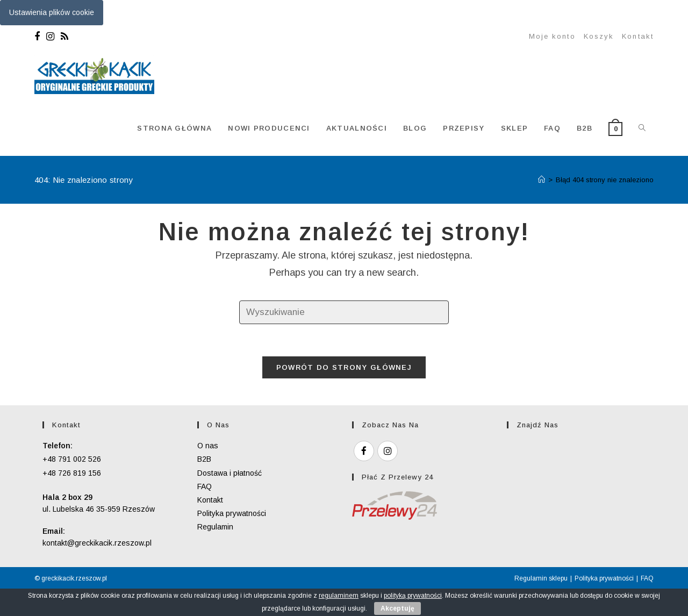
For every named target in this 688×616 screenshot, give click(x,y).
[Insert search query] (344, 313)
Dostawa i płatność (230, 473)
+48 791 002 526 (72, 459)
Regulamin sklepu (541, 578)
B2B (204, 459)
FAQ (205, 486)
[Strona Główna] (542, 180)
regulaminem (339, 596)
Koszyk (599, 36)
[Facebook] (39, 37)
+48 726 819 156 (72, 473)
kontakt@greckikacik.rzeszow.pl (97, 543)
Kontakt (638, 36)
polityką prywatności (413, 596)
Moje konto (552, 36)
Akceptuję (397, 608)
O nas (208, 446)
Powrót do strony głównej (344, 367)
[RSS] (64, 37)
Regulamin (215, 527)
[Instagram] (50, 37)
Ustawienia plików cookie (52, 12)
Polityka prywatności (232, 513)
